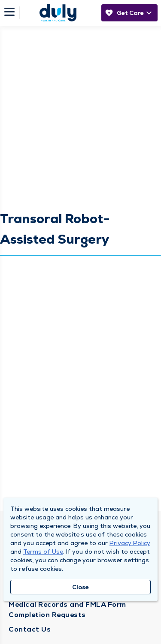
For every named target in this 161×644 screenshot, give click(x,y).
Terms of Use (43, 552)
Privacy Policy (130, 543)
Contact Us (30, 629)
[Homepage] (58, 13)
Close (80, 587)
